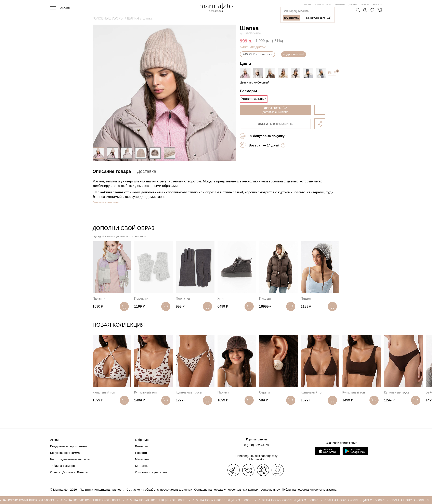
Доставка (353, 5)
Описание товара (112, 171)
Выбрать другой (318, 18)
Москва (307, 5)
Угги (221, 299)
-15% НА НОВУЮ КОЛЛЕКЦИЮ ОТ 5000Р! (32, 500)
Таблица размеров (63, 466)
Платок (306, 299)
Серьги (264, 392)
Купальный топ (104, 392)
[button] (335, 326)
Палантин (100, 299)
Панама (223, 392)
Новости (141, 453)
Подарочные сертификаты (69, 446)
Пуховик (265, 299)
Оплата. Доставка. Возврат (69, 472)
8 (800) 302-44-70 (323, 5)
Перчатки (141, 299)
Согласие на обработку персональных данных (159, 489)
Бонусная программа (65, 453)
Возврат (365, 5)
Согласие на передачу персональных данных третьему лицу (237, 489)
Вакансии (142, 446)
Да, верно (291, 18)
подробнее (294, 54)
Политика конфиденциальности (102, 489)
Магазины (340, 5)
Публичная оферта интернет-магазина (309, 489)
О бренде (142, 440)
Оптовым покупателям (151, 472)
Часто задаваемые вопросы (70, 459)
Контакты (377, 5)
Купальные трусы (189, 392)
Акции (54, 440)
